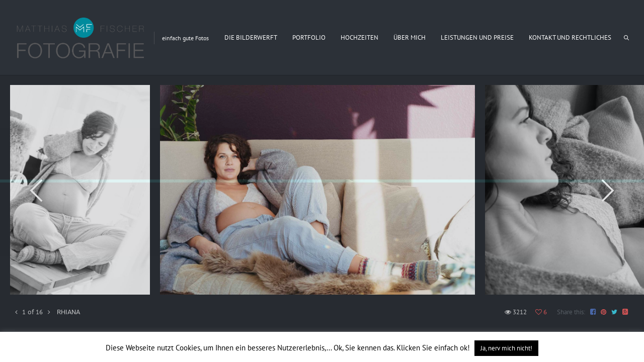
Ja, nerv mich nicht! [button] (506, 348)
